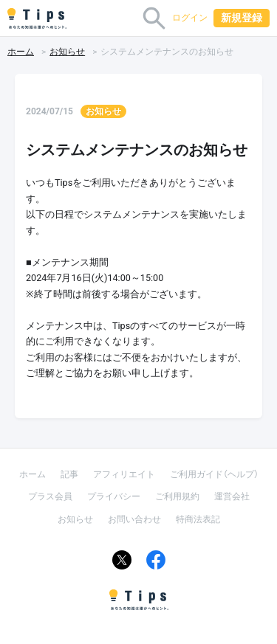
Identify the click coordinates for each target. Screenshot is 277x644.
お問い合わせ (134, 519)
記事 (69, 474)
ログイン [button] (190, 18)
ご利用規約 (177, 496)
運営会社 (232, 496)
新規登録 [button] (242, 18)
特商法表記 (198, 519)
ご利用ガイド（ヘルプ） (214, 474)
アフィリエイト (124, 474)
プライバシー (114, 496)
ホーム (21, 52)
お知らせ (67, 52)
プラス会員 (50, 496)
